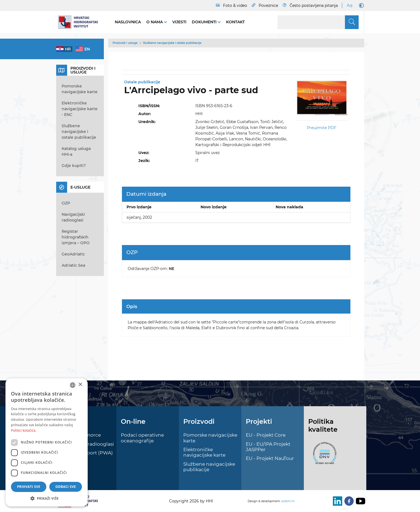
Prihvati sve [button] (29, 487)
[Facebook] (348, 501)
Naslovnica (128, 22)
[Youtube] (359, 501)
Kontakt (235, 22)
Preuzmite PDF (322, 128)
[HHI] (80, 22)
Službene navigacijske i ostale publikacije (172, 43)
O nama (155, 22)
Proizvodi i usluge (125, 43)
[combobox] (73, 385)
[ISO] (323, 456)
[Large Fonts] (349, 5)
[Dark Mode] (360, 5)
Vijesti (179, 22)
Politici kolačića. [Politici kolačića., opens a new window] (24, 430)
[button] (47, 498)
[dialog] (47, 442)
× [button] (80, 385)
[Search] (318, 22)
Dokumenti (205, 22)
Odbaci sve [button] (66, 487)
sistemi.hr (288, 501)
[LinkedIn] (336, 501)
